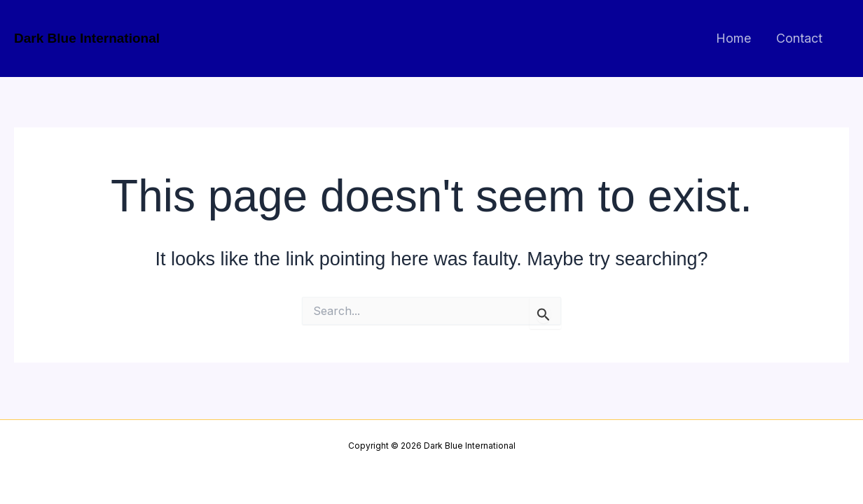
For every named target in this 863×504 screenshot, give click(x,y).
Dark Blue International (87, 38)
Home (733, 38)
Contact (799, 38)
